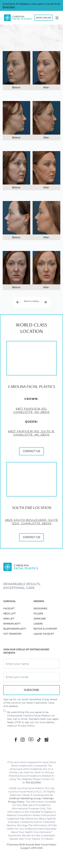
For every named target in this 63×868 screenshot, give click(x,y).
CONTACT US (32, 458)
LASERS (38, 624)
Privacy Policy (26, 726)
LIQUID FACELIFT (44, 634)
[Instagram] (23, 740)
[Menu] (57, 18)
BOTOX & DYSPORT (45, 629)
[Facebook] (16, 740)
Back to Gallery (32, 301)
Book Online (44, 18)
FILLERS (38, 614)
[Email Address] (32, 677)
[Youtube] (31, 739)
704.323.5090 (33, 782)
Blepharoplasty (15, 629)
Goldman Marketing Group (25, 798)
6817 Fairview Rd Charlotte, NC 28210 (32, 417)
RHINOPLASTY (12, 624)
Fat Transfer (12, 634)
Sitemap (48, 798)
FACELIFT (9, 608)
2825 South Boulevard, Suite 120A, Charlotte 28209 (32, 529)
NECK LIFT (9, 614)
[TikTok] (39, 740)
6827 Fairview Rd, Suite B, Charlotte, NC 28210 (32, 440)
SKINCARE (40, 619)
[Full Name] (32, 664)
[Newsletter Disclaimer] (4, 712)
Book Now (9, 7)
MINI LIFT (9, 619)
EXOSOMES (40, 608)
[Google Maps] (47, 740)
